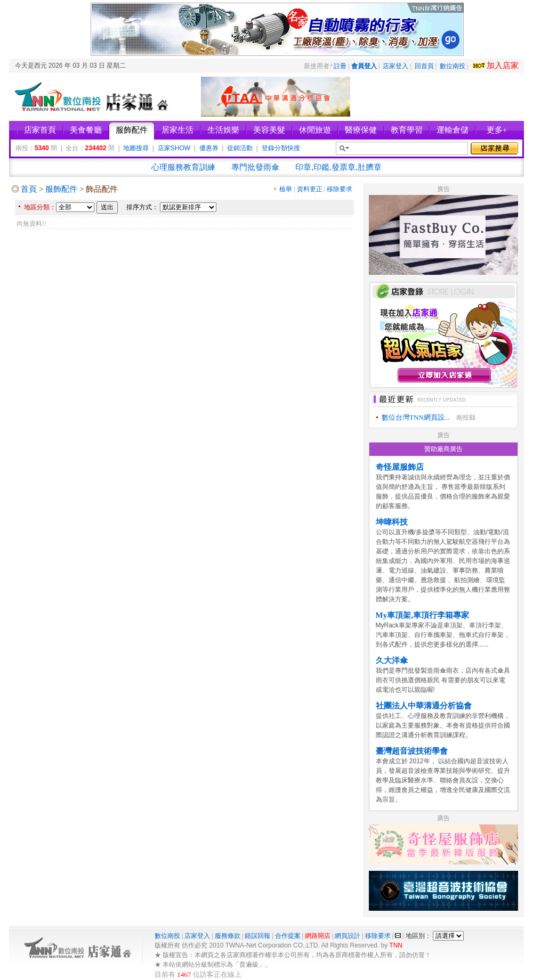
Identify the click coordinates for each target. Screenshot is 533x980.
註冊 (340, 66)
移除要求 (340, 189)
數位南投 (453, 66)
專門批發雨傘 (255, 167)
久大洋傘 (392, 660)
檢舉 (286, 189)
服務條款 (228, 936)
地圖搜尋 (136, 148)
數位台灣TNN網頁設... (415, 417)
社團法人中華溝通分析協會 (424, 706)
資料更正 (310, 189)
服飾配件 (61, 189)
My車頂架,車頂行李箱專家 (422, 615)
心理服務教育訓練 (183, 167)
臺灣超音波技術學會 (412, 751)
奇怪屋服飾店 (400, 467)
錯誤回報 (257, 936)
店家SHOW (174, 148)
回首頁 (424, 66)
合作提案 (288, 936)
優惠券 (209, 148)
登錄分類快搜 (281, 148)
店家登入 (395, 66)
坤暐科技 (392, 522)
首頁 (29, 189)
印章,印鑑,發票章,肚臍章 (338, 167)
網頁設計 (348, 936)
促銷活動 (240, 148)
